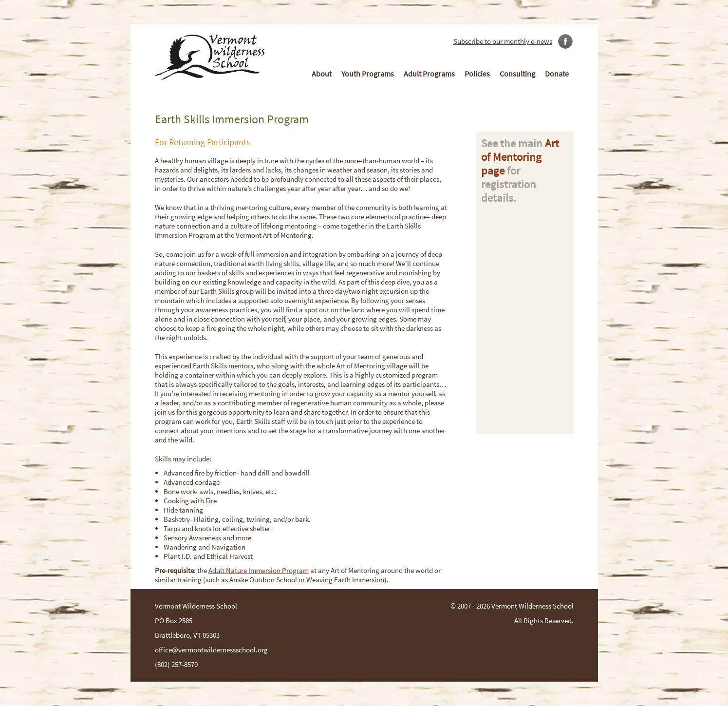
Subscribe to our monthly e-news (503, 41)
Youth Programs (368, 74)
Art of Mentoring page (520, 157)
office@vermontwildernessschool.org (211, 650)
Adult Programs (429, 74)
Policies (477, 74)
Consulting (517, 74)
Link (564, 39)
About (322, 74)
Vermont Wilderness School (532, 606)
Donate (557, 74)
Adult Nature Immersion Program (259, 570)
